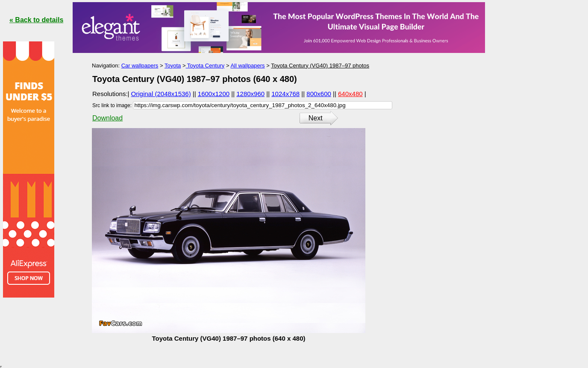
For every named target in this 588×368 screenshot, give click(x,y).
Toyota (173, 66)
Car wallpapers (140, 66)
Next (316, 118)
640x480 (350, 94)
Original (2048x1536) (161, 94)
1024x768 (285, 94)
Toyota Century (205, 66)
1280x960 (250, 94)
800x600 (319, 94)
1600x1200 (214, 94)
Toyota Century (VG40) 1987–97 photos (320, 66)
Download (107, 118)
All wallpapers (247, 66)
